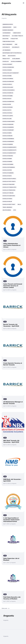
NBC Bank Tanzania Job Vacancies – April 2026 (11, 441)
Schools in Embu (7, 76)
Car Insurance (7, 33)
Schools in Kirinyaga (8, 101)
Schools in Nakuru (8, 156)
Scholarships (16, 59)
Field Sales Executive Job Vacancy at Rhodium (12, 598)
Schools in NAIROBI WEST (9, 153)
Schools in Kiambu (8, 96)
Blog (15, 27)
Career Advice (17, 33)
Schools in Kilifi (7, 99)
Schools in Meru (7, 133)
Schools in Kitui (7, 110)
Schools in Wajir (7, 201)
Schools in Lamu (7, 119)
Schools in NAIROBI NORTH (9, 147)
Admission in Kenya (8, 24)
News (4, 56)
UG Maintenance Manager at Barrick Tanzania (13, 403)
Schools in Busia (7, 70)
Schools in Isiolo (7, 84)
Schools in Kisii (7, 104)
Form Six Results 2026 (9, 41)
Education (5, 39)
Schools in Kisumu (8, 107)
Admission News (7, 27)
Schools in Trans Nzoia (9, 190)
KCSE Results (16, 47)
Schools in (6, 61)
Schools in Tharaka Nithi (9, 187)
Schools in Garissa (8, 79)
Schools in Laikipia (8, 116)
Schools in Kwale (7, 113)
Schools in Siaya (7, 176)
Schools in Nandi (7, 159)
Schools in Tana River (8, 184)
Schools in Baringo (16, 61)
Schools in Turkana (8, 193)
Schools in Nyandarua (9, 167)
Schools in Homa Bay (8, 81)
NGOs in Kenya (12, 56)
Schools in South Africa (9, 179)
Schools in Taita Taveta (9, 181)
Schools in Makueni (8, 124)
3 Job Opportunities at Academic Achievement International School (11, 520)
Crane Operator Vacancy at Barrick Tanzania (13, 364)
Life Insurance (7, 50)
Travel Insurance (7, 207)
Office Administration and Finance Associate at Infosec (12, 245)
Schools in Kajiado (8, 87)
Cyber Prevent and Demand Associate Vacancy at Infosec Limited (13, 286)
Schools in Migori (7, 136)
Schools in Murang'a (8, 141)
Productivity (6, 59)
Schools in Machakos (9, 121)
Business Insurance (8, 30)
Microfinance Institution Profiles (12, 53)
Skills (19, 204)
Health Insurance (7, 44)
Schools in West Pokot (9, 204)
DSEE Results (6, 36)
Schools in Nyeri (7, 170)
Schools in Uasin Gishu (9, 196)
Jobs (16, 44)
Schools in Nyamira (8, 164)
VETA (15, 210)
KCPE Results (6, 47)
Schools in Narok (7, 161)
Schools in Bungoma (8, 67)
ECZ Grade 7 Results (17, 36)
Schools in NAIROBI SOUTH (9, 150)
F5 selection (14, 39)
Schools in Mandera (8, 127)
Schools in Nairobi (8, 144)
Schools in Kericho (8, 93)
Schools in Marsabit (8, 130)
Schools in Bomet (7, 64)
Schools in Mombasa (8, 139)
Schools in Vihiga (7, 199)
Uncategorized (7, 210)
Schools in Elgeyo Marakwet (11, 73)
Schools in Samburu (8, 173)
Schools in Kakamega (9, 90)
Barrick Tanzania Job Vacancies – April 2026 (11, 325)
